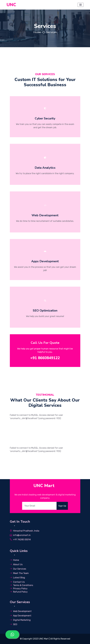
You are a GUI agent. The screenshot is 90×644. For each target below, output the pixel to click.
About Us (16, 564)
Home (37, 32)
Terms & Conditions (21, 585)
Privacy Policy (19, 589)
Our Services (18, 569)
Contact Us (17, 582)
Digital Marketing (20, 620)
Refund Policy (19, 592)
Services (52, 32)
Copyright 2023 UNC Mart (36, 639)
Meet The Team (19, 573)
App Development (21, 616)
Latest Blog (17, 578)
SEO (14, 624)
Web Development (21, 611)
